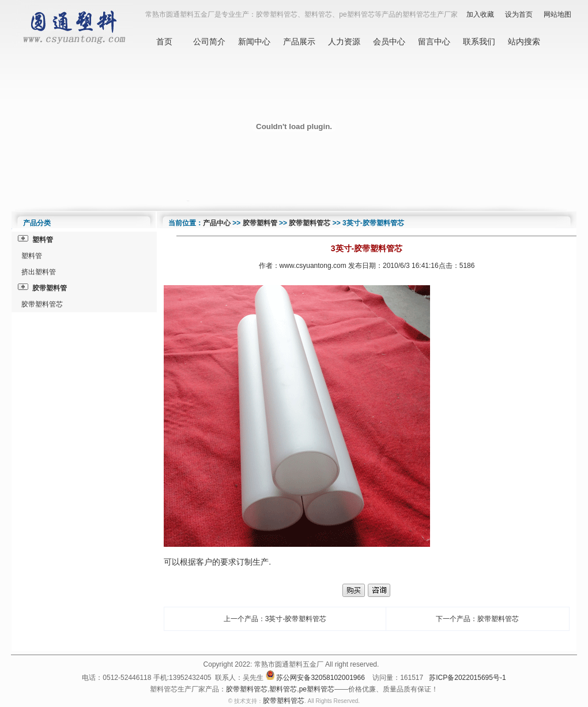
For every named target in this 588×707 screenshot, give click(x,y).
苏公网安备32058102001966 (320, 678)
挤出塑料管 (39, 272)
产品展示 (299, 41)
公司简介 (209, 41)
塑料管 (32, 256)
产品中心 (217, 223)
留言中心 (434, 41)
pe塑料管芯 (317, 689)
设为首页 (519, 14)
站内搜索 (524, 41)
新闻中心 (254, 41)
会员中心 (389, 41)
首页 (164, 41)
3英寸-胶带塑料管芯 (296, 619)
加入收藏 (480, 14)
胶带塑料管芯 (42, 304)
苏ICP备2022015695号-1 (467, 678)
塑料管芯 (283, 689)
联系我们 (479, 41)
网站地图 (557, 14)
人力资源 (344, 41)
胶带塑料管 (260, 223)
